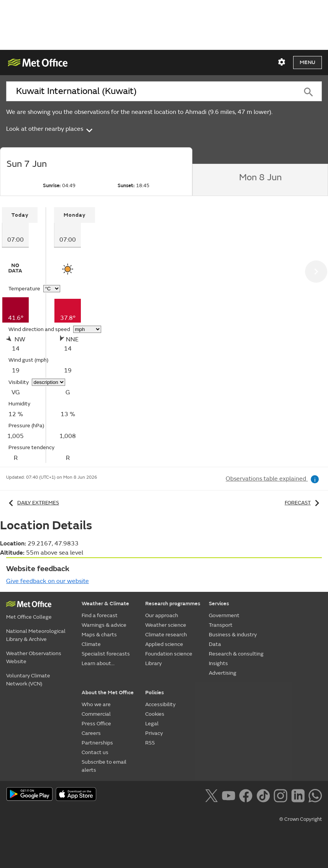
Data (215, 644)
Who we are (96, 704)
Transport (221, 625)
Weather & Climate (105, 604)
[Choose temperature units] (52, 289)
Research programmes (173, 604)
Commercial (96, 714)
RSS (150, 743)
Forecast (303, 503)
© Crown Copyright (301, 819)
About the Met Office (108, 693)
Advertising (223, 673)
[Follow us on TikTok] (263, 795)
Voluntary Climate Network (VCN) (28, 680)
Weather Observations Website (34, 657)
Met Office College (29, 617)
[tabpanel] (24, 335)
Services (219, 604)
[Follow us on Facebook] (246, 795)
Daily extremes (33, 503)
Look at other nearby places (50, 129)
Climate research (166, 635)
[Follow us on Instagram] (280, 795)
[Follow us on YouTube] (229, 795)
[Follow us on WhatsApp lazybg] (315, 795)
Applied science (164, 644)
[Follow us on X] (211, 795)
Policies (155, 693)
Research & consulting (236, 654)
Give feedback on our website (48, 581)
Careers (91, 733)
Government (224, 615)
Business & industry (233, 635)
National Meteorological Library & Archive (36, 635)
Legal (152, 724)
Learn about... (98, 663)
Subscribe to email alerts (104, 766)
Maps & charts (99, 635)
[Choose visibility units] (48, 382)
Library (153, 663)
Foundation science (169, 654)
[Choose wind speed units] (87, 329)
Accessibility (160, 704)
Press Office (96, 724)
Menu (307, 62)
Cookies (155, 714)
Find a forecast (100, 615)
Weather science (166, 625)
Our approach (162, 615)
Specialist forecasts (106, 654)
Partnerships (97, 743)
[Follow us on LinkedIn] (298, 795)
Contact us (95, 752)
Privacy (154, 733)
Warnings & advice (104, 625)
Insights (218, 663)
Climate (91, 644)
